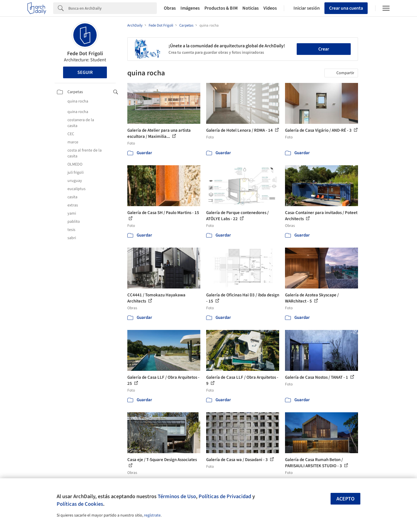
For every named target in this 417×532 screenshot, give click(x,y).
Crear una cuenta (346, 8)
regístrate (152, 515)
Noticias (251, 8)
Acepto (345, 499)
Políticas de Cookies (80, 504)
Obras (170, 8)
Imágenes (190, 8)
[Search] (113, 8)
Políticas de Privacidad (225, 496)
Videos (270, 8)
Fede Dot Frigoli (85, 54)
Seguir (85, 72)
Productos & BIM (221, 8)
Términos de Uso (177, 496)
